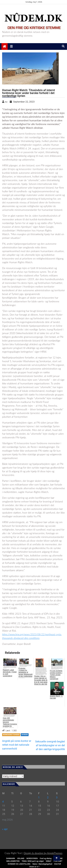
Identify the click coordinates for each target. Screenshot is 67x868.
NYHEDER (25, 735)
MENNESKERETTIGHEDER (11, 735)
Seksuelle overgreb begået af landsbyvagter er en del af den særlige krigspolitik (50, 745)
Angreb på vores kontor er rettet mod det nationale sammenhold (17, 745)
